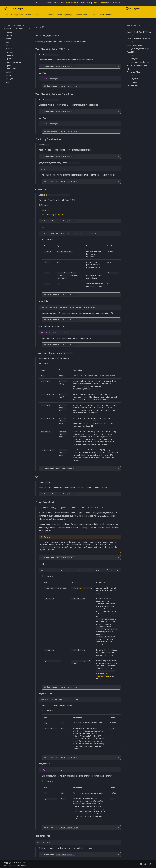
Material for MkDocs (19, 865)
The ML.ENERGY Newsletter (67, 3)
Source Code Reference (102, 15)
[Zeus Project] (6, 9)
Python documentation (48, 550)
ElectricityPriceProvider (58, 195)
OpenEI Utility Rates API (53, 215)
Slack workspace (99, 3)
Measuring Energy (33, 15)
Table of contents (133, 25)
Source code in (59, 66)
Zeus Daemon (49, 15)
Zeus (6, 15)
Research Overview (82, 15)
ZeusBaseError (52, 55)
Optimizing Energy (65, 15)
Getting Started (17, 15)
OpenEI (46, 210)
